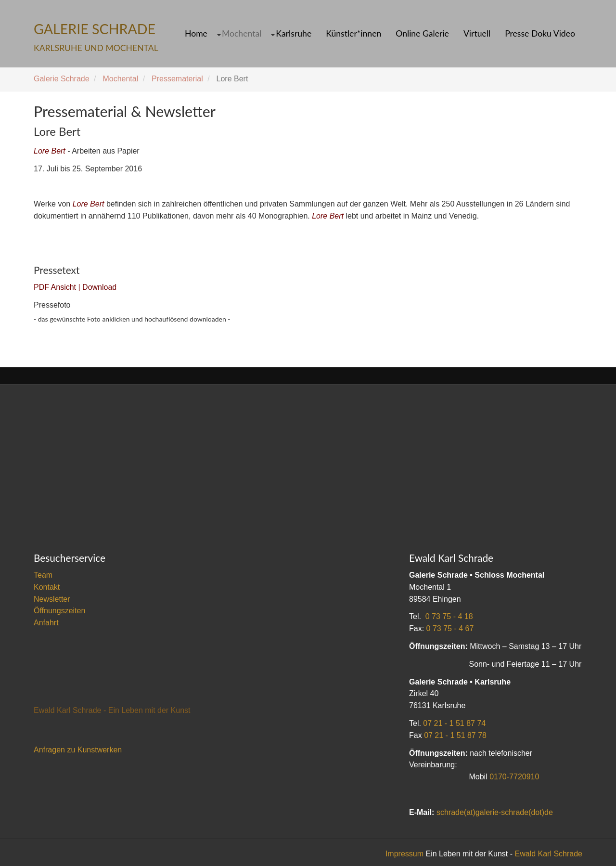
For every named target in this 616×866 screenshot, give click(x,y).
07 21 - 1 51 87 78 (455, 735)
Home (196, 34)
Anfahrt (46, 623)
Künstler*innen (353, 34)
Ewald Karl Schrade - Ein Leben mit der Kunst (112, 710)
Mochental (242, 34)
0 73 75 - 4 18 (449, 616)
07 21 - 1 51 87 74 (454, 723)
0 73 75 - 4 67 (450, 628)
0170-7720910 (514, 777)
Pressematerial (177, 79)
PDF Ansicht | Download (75, 287)
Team (43, 575)
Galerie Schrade (62, 79)
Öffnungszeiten (59, 611)
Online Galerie (422, 34)
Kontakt (47, 587)
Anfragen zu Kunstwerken (78, 750)
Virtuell (477, 34)
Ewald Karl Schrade (548, 854)
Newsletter (52, 599)
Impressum (404, 854)
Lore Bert (50, 151)
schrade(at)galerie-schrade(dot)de (495, 812)
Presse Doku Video (540, 34)
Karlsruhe (294, 34)
